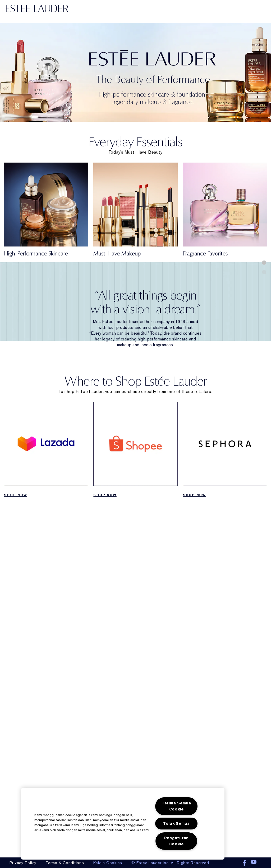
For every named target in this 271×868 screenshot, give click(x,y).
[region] (123, 824)
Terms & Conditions (65, 863)
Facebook (244, 863)
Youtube (254, 863)
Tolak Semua (176, 824)
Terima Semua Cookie (176, 806)
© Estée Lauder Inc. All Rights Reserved (170, 863)
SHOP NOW (15, 495)
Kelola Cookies (108, 863)
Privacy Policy (23, 863)
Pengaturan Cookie (176, 841)
